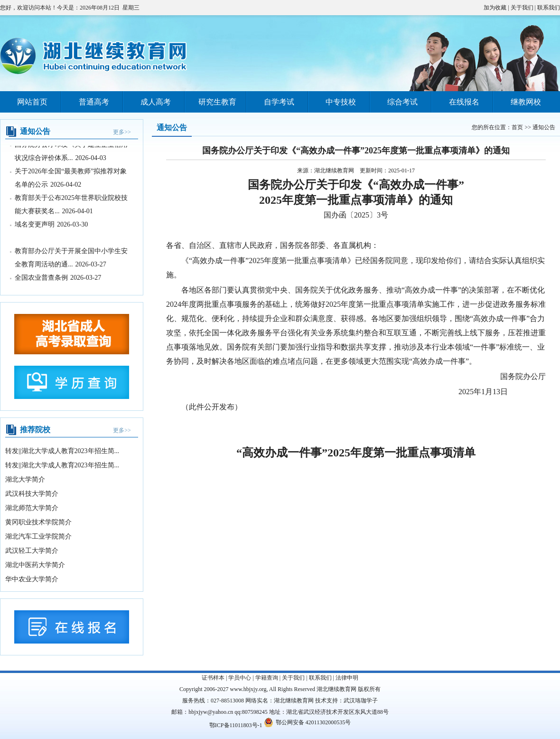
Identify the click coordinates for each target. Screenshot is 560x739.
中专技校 (341, 102)
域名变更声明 (35, 225)
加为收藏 (495, 8)
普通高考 (94, 102)
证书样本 (213, 678)
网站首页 (32, 102)
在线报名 (464, 102)
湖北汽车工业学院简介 (38, 536)
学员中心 (240, 678)
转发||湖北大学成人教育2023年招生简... (62, 451)
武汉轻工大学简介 (32, 551)
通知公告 (544, 127)
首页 (517, 127)
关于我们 (522, 8)
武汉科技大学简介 (32, 494)
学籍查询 (267, 678)
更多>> (122, 132)
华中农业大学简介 (32, 579)
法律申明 (347, 678)
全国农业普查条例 (41, 278)
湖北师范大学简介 (32, 508)
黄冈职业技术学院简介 (38, 522)
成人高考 (156, 102)
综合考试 (402, 102)
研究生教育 (217, 102)
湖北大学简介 (25, 479)
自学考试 (279, 102)
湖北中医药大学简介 (35, 565)
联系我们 (549, 8)
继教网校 (526, 102)
